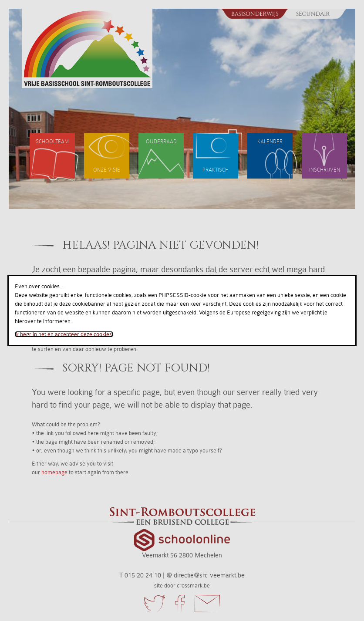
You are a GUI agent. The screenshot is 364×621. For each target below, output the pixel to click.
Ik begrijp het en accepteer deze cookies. (64, 334)
